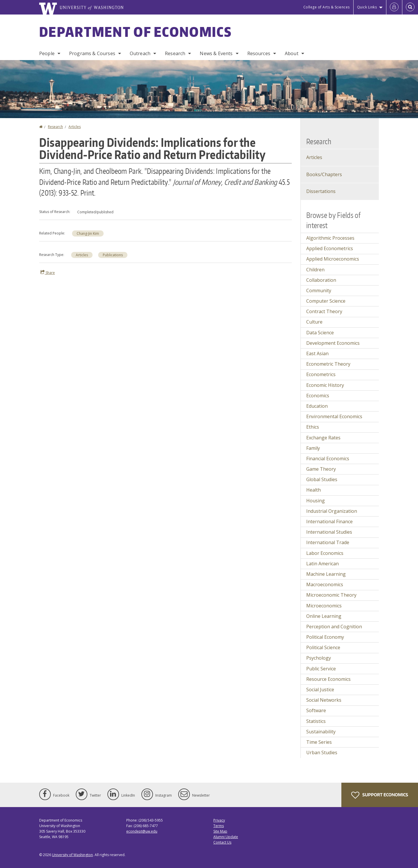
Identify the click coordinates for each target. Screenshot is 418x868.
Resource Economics (328, 679)
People (47, 53)
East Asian (317, 353)
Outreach (140, 53)
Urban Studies (322, 752)
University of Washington (72, 855)
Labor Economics (325, 553)
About (292, 53)
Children (315, 270)
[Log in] (394, 7)
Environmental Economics (334, 416)
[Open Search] (410, 7)
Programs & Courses (92, 53)
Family (313, 448)
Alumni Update (226, 837)
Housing (316, 501)
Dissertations (321, 191)
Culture (314, 322)
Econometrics (321, 374)
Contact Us (222, 842)
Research (175, 53)
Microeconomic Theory (331, 595)
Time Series (319, 742)
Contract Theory (324, 311)
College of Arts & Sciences (327, 7)
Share (48, 273)
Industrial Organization (332, 511)
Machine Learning (326, 574)
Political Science (323, 647)
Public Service (321, 669)
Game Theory (321, 469)
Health (313, 490)
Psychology (319, 658)
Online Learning (324, 616)
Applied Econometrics (330, 248)
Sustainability (321, 732)
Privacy (219, 820)
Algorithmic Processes (330, 238)
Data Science (320, 333)
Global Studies (322, 479)
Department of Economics (135, 32)
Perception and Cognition (334, 627)
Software (316, 710)
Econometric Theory (328, 364)
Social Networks (324, 700)
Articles (75, 127)
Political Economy (325, 637)
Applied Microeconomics (333, 259)
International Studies (329, 532)
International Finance (329, 521)
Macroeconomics (325, 584)
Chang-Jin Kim (88, 233)
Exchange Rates (323, 438)
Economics (318, 396)
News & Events (216, 53)
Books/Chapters (324, 174)
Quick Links (367, 7)
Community (319, 290)
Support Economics (380, 795)
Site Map (220, 831)
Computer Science (326, 301)
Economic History (325, 385)
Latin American (322, 564)
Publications (113, 255)
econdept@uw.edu (142, 831)
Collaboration (321, 280)
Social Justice (320, 690)
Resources (259, 53)
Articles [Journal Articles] (314, 157)
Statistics (316, 721)
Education (317, 406)
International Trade (328, 542)
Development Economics (333, 343)
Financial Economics (328, 459)
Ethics (313, 427)
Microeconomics (324, 606)
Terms (219, 826)
